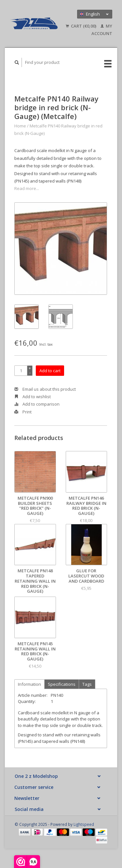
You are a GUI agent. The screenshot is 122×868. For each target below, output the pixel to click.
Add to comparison (37, 404)
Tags (87, 684)
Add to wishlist (33, 397)
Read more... (27, 188)
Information (29, 684)
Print (23, 412)
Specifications (62, 684)
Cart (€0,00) (81, 26)
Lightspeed (84, 824)
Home (20, 126)
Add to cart (50, 371)
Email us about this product (45, 389)
